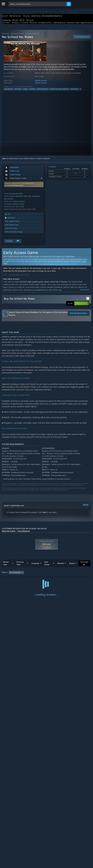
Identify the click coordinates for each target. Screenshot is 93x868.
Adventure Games (17, 35)
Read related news (12, 226)
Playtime (61, 565)
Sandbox (32, 91)
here (44, 514)
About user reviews (9, 533)
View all (86, 506)
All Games (6, 35)
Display (72, 565)
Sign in (4, 160)
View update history (12, 223)
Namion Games (41, 82)
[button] (24, 186)
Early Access (9, 91)
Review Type (6, 565)
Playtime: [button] (61, 574)
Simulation (36, 198)
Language (35, 565)
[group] (46, 576)
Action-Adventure (43, 91)
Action (25, 91)
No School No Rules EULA (14, 187)
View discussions (11, 230)
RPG (30, 198)
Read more (85, 291)
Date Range (47, 565)
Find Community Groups (14, 233)
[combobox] (38, 4)
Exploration (74, 91)
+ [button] (80, 91)
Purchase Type (20, 565)
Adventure (18, 91)
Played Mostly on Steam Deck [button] (13, 578)
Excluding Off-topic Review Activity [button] (41, 574)
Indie (25, 198)
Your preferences (24, 533)
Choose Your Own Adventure (60, 91)
